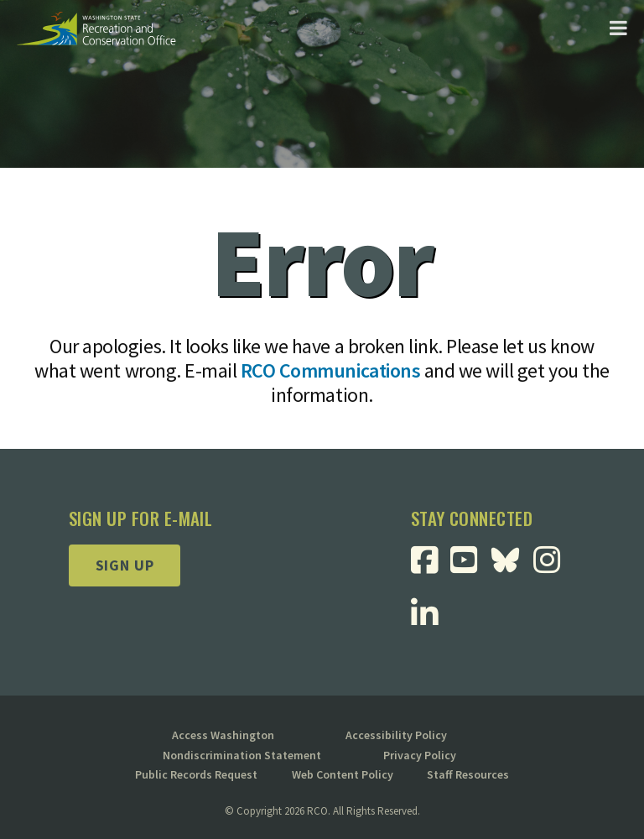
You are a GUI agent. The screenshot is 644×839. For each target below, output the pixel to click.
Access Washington (223, 735)
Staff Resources (468, 774)
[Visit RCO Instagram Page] (553, 566)
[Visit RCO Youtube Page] (470, 566)
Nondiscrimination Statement (242, 755)
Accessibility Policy (396, 735)
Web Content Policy (343, 774)
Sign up (125, 565)
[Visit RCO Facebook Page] (431, 566)
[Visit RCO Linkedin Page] (431, 620)
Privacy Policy (420, 755)
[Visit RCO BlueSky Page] (512, 558)
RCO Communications (330, 370)
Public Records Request (196, 774)
